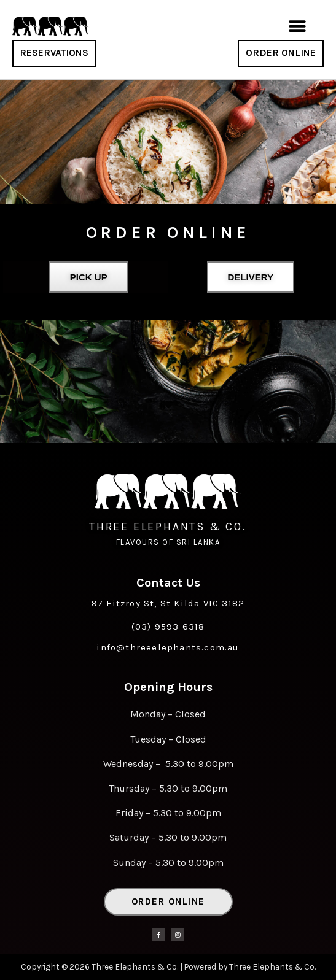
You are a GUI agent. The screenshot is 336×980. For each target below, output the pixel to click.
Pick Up (89, 277)
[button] (297, 26)
